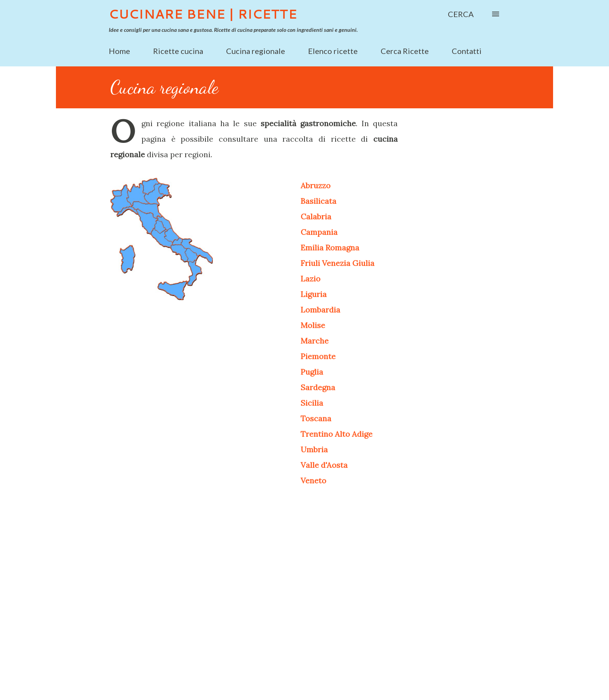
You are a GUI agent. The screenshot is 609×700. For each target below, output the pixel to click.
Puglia (312, 372)
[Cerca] (461, 14)
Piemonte (318, 356)
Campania (319, 232)
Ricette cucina (178, 51)
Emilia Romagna (330, 248)
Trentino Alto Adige (337, 434)
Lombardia (320, 310)
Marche (315, 341)
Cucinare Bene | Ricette (203, 14)
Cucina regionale (256, 51)
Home (119, 51)
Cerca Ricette (405, 51)
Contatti (467, 51)
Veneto (313, 480)
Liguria (314, 294)
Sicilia (312, 403)
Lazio (311, 279)
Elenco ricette (333, 51)
